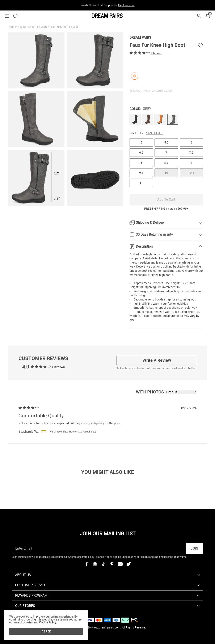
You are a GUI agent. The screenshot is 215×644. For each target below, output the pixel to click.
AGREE (46, 631)
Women (13, 27)
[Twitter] (128, 564)
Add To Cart (166, 199)
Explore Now (126, 5)
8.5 (166, 163)
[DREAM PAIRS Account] (199, 16)
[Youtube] (120, 564)
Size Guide (155, 133)
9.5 (141, 173)
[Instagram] (95, 564)
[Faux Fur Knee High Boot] (135, 119)
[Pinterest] (112, 564)
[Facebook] (87, 564)
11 (141, 183)
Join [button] (194, 548)
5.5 (166, 142)
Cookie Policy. (48, 622)
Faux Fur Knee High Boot (64, 27)
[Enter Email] (99, 548)
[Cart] (208, 16)
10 (166, 173)
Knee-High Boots (38, 27)
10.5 (191, 173)
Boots (23, 27)
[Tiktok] (103, 564)
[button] (7, 16)
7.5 (191, 153)
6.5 (141, 153)
